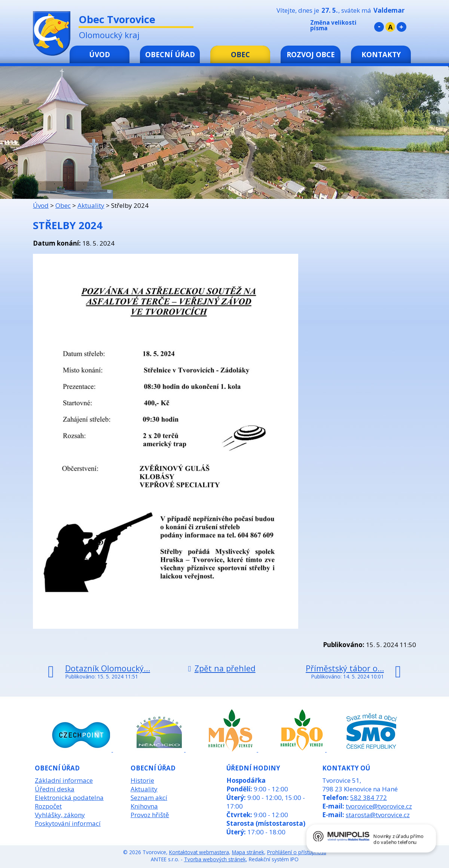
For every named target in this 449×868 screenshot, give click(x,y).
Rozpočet (48, 806)
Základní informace (64, 780)
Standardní (390, 27)
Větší (401, 27)
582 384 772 (369, 798)
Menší (379, 27)
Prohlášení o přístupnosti (297, 852)
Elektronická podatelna (69, 798)
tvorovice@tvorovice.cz (379, 806)
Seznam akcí (149, 798)
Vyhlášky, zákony (60, 815)
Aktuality (91, 205)
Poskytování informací (68, 823)
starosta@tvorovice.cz (378, 815)
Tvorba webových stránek (215, 859)
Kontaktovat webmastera (199, 852)
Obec (240, 54)
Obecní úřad (170, 54)
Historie (142, 780)
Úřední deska (55, 789)
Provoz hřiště (150, 815)
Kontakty (381, 54)
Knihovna (144, 806)
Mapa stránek (248, 852)
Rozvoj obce (311, 54)
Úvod (100, 54)
